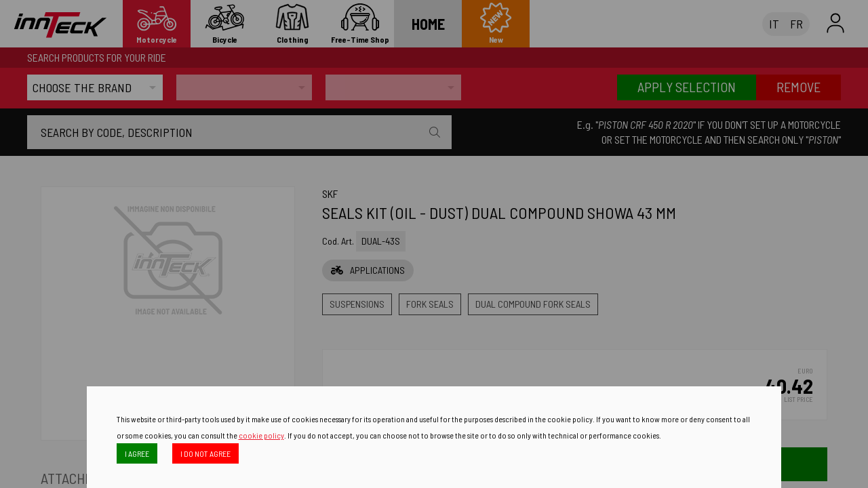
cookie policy (261, 435)
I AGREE (137, 453)
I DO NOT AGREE (205, 453)
